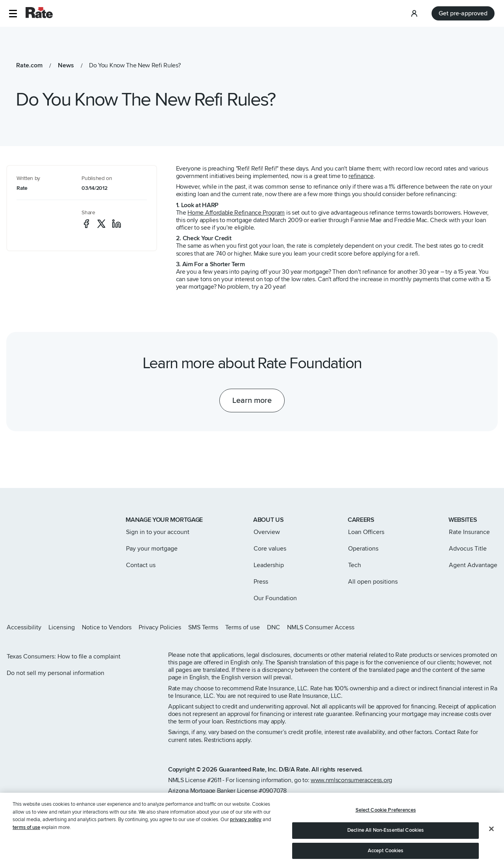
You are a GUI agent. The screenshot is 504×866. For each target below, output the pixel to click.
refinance (361, 176)
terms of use (26, 843)
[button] (13, 14)
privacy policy (246, 836)
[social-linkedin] (117, 224)
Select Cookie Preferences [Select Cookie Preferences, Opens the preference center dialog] (386, 826)
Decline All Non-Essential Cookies (385, 846)
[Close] (491, 845)
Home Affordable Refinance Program (236, 213)
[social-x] (101, 224)
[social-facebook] (86, 224)
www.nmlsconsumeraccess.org (351, 780)
